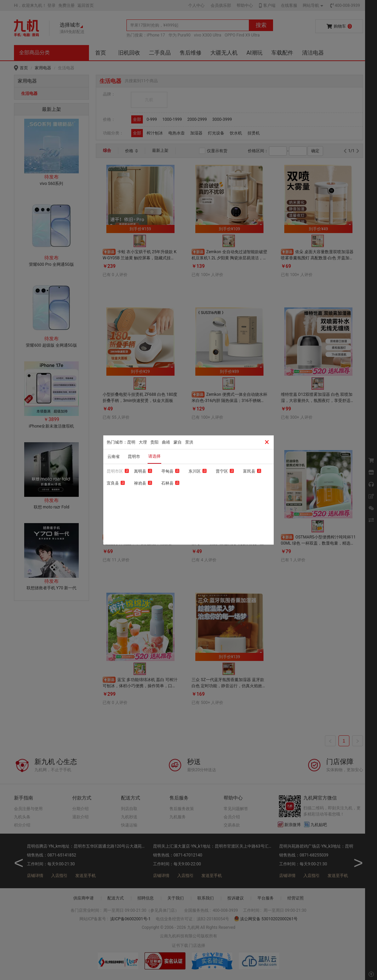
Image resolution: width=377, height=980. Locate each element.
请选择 (154, 456)
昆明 (131, 442)
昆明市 (134, 457)
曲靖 (166, 442)
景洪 (189, 442)
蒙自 (178, 442)
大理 (143, 442)
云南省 (114, 457)
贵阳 (154, 442)
